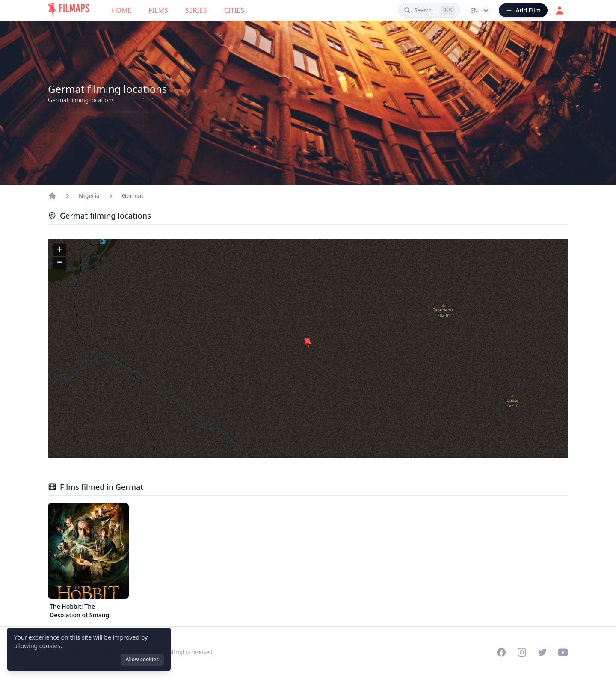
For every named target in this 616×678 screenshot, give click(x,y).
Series (196, 10)
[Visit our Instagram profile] (522, 652)
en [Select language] (480, 11)
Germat (133, 196)
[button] (308, 343)
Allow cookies (142, 659)
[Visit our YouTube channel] (563, 652)
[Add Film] (523, 10)
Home (121, 10)
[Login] (560, 10)
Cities (234, 10)
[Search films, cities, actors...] (429, 10)
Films (158, 10)
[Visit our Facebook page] (501, 652)
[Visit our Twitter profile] (542, 652)
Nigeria (89, 196)
